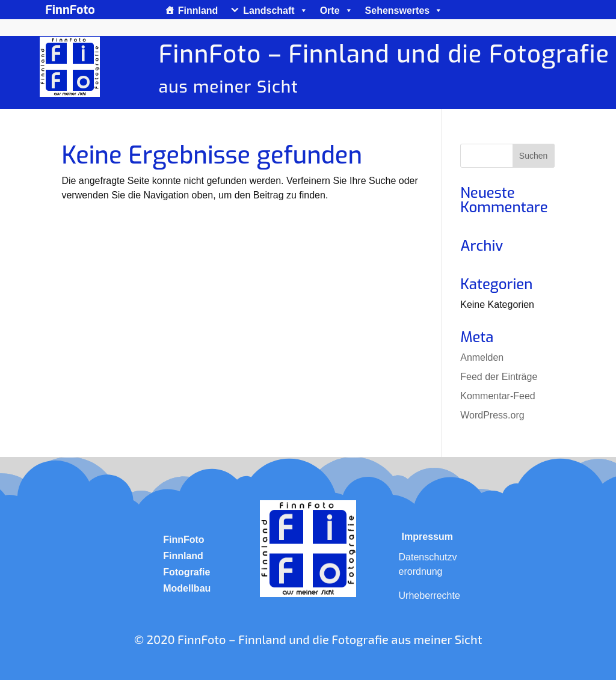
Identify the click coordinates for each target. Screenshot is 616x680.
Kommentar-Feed (498, 396)
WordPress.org (492, 415)
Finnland (198, 11)
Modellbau (187, 588)
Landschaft (275, 11)
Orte (337, 11)
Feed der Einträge (499, 377)
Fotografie (186, 572)
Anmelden (482, 357)
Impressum (427, 537)
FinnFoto (183, 540)
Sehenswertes (404, 11)
